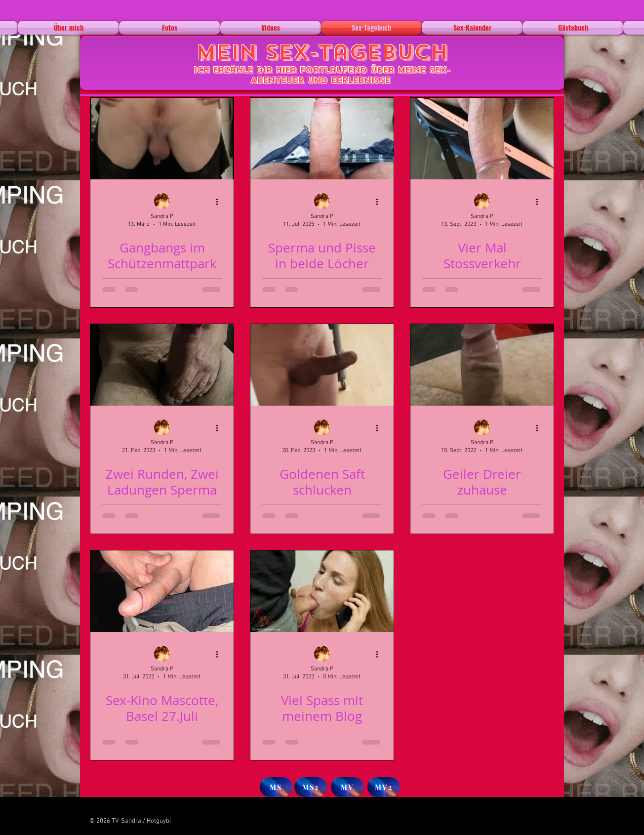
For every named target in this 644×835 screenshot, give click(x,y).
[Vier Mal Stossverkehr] (482, 139)
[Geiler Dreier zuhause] (482, 365)
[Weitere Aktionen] (220, 202)
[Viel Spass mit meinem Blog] (322, 591)
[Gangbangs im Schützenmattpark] (162, 139)
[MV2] (384, 787)
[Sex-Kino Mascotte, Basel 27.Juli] (162, 591)
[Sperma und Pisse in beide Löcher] (322, 139)
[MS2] (311, 787)
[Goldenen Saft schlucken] (322, 365)
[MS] (276, 787)
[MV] (347, 787)
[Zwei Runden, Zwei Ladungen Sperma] (162, 365)
